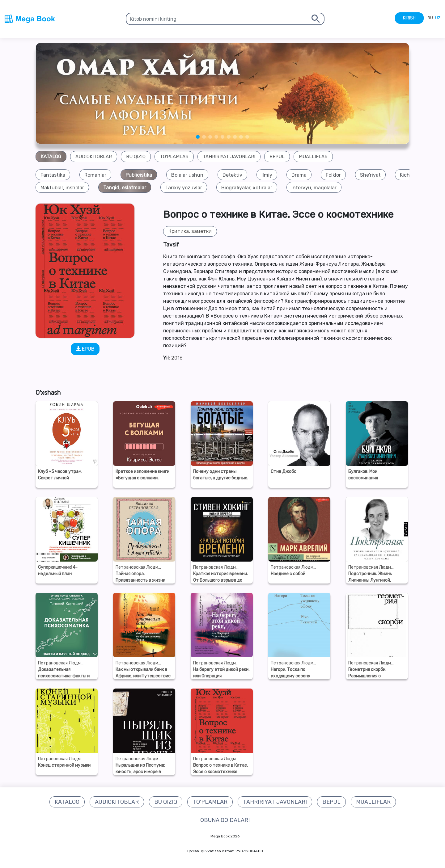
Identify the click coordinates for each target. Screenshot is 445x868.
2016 (177, 358)
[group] (53, 175)
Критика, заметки (190, 231)
